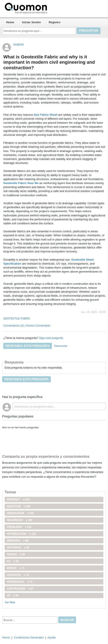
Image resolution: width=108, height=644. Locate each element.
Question (19, 506)
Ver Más (10, 602)
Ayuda (52, 637)
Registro (55, 22)
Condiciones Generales (29, 637)
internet (18, 500)
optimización (21, 534)
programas (20, 582)
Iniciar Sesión (31, 22)
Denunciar (61, 346)
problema (19, 527)
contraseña (20, 589)
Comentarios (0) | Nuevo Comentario (27, 326)
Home (10, 22)
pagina (16, 554)
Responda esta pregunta (28, 346)
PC (13, 561)
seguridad (20, 520)
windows (18, 541)
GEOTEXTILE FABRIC (17, 319)
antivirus (18, 548)
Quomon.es (40, 8)
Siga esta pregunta (51, 338)
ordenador (20, 513)
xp (13, 596)
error (16, 568)
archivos (18, 575)
